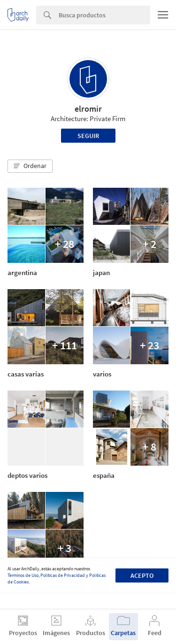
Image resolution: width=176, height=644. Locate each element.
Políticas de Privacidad (63, 575)
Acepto (142, 575)
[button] (30, 166)
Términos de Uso (23, 575)
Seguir (88, 136)
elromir (88, 109)
